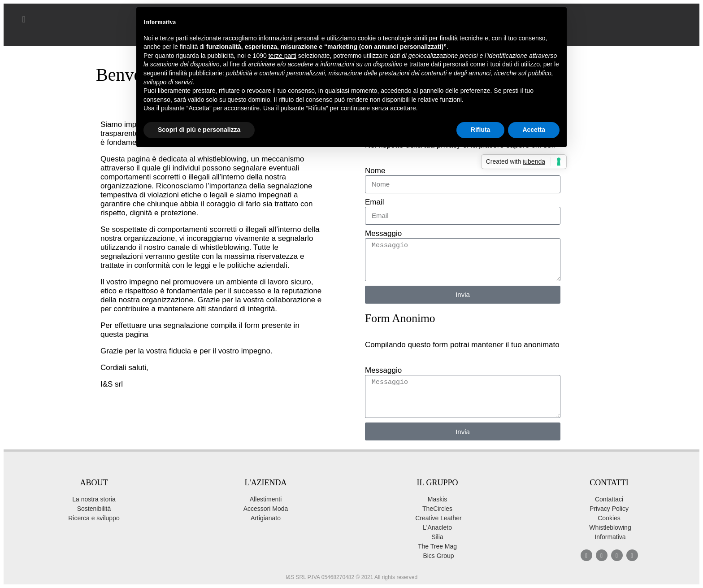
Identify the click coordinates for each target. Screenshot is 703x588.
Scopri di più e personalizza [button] (199, 130)
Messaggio (383, 233)
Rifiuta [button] (481, 130)
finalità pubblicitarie (196, 73)
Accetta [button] (534, 130)
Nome (375, 171)
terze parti (282, 56)
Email (375, 202)
